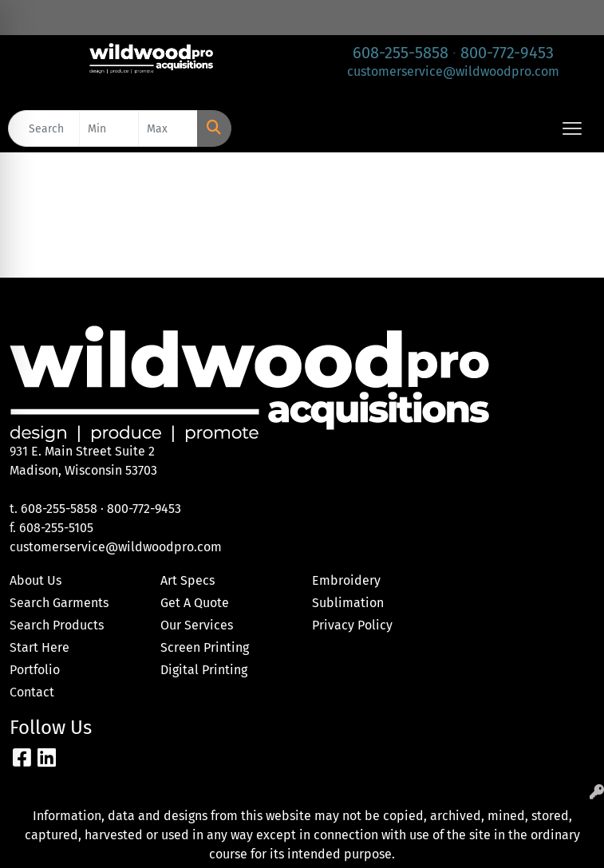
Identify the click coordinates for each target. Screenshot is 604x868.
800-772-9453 (507, 53)
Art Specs (188, 580)
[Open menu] (572, 128)
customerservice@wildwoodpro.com (453, 71)
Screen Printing (205, 647)
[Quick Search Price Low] (109, 128)
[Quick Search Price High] (168, 128)
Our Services (197, 625)
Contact (32, 692)
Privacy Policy (352, 625)
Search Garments (59, 603)
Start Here (39, 647)
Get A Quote (195, 603)
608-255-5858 (401, 53)
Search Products (57, 625)
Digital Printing (204, 670)
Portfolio (35, 670)
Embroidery (346, 580)
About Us (36, 580)
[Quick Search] (44, 128)
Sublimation (348, 603)
